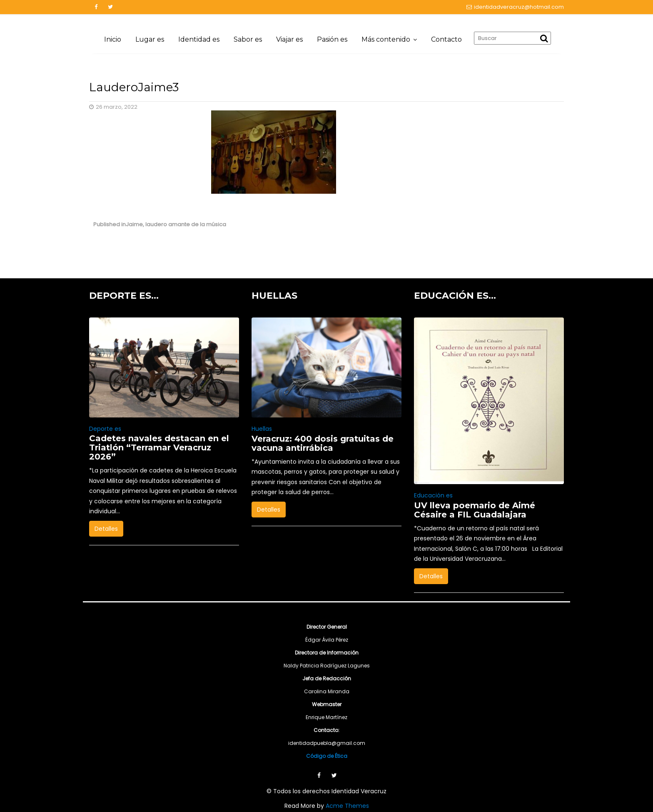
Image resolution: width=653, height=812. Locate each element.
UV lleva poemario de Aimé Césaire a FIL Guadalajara (475, 510)
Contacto (446, 39)
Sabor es (248, 39)
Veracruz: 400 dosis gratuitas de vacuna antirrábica (323, 443)
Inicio (113, 39)
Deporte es (105, 429)
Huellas (262, 429)
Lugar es (150, 39)
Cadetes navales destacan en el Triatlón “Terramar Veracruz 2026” (159, 447)
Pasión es (332, 39)
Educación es (433, 495)
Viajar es (289, 39)
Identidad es (199, 39)
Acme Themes (347, 806)
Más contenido (386, 39)
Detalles (106, 529)
